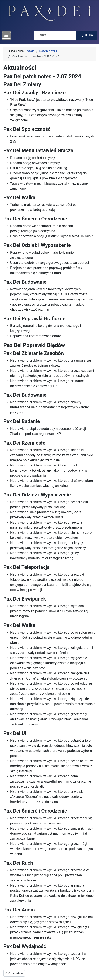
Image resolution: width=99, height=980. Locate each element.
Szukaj (87, 35)
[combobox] (55, 35)
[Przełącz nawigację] (6, 35)
